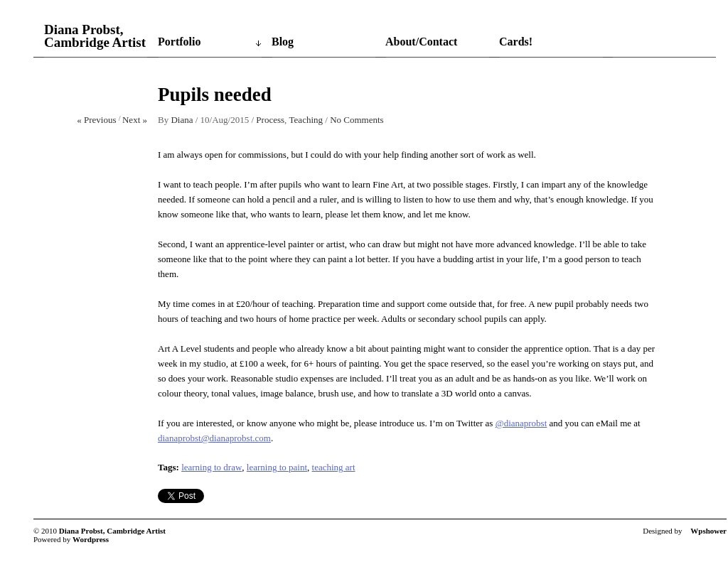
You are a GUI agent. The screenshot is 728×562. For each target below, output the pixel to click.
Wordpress (91, 539)
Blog (283, 42)
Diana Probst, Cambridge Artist (95, 36)
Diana (182, 120)
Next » (135, 120)
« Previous (96, 120)
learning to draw (212, 467)
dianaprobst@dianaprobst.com (214, 438)
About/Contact (421, 42)
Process (270, 120)
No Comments (357, 120)
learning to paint (277, 467)
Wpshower (708, 531)
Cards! (516, 42)
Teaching (306, 120)
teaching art (334, 467)
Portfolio (179, 42)
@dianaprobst (521, 423)
